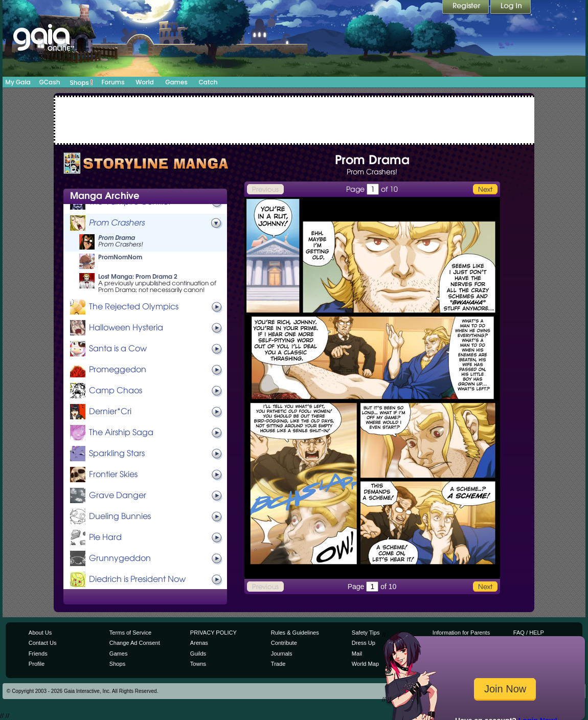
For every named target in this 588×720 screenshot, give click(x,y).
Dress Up (364, 643)
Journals (282, 654)
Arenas (199, 643)
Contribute (284, 643)
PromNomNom (120, 257)
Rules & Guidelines (295, 633)
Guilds (198, 654)
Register (466, 8)
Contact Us (43, 643)
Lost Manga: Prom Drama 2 (138, 276)
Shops (82, 82)
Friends (38, 654)
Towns (198, 664)
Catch (208, 82)
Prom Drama (117, 238)
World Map (365, 664)
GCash (50, 82)
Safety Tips (366, 633)
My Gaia (18, 82)
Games (176, 82)
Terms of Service (130, 633)
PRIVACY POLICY (213, 633)
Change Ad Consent (135, 643)
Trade (278, 664)
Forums (113, 82)
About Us (40, 633)
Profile (37, 664)
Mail (357, 654)
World (145, 82)
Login (511, 8)
